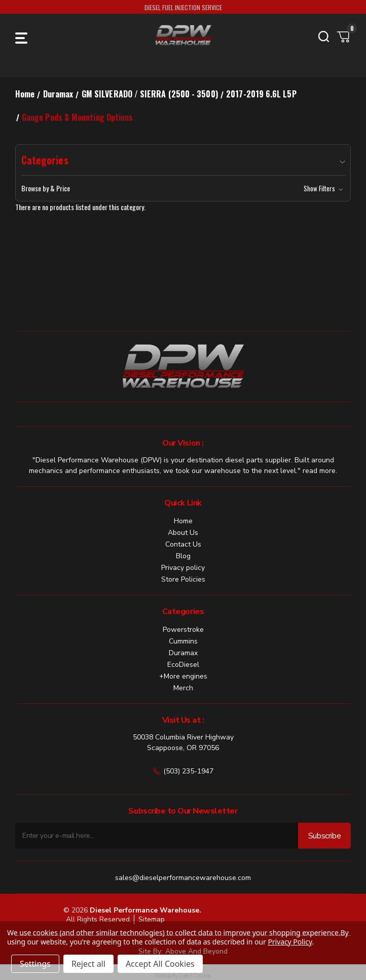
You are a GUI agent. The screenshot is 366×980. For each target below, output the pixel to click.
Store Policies (183, 579)
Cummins (183, 641)
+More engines (183, 676)
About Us (183, 533)
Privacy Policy (290, 942)
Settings (35, 964)
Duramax (183, 653)
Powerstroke (183, 630)
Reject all (88, 964)
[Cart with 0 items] (344, 37)
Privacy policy (183, 568)
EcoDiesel (183, 665)
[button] (183, 188)
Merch (183, 688)
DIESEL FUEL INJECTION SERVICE (183, 7)
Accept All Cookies (160, 964)
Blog (183, 556)
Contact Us (183, 544)
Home (183, 521)
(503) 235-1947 (183, 771)
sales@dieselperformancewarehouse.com (183, 878)
